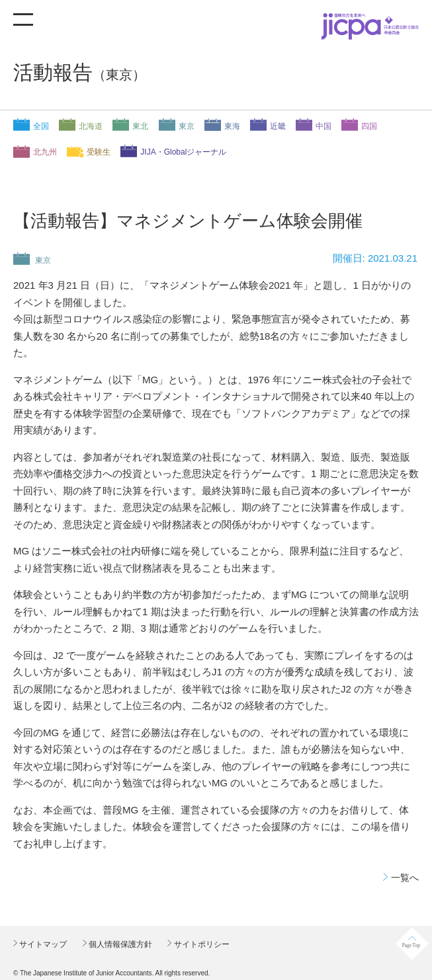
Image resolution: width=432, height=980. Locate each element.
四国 (369, 126)
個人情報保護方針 (119, 944)
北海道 (91, 126)
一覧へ (405, 878)
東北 (140, 126)
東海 (232, 126)
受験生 (99, 152)
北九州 (45, 152)
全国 (41, 126)
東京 (187, 126)
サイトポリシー (200, 944)
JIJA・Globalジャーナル (183, 152)
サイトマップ (42, 944)
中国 (324, 126)
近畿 (278, 126)
